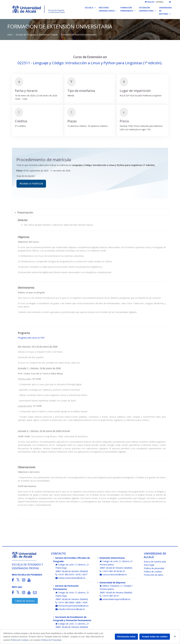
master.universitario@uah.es (71, 578)
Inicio (10, 35)
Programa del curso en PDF (31, 338)
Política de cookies (153, 572)
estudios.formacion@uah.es (70, 609)
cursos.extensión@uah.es (113, 575)
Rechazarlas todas (126, 637)
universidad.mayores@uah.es (115, 599)
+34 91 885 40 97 (109, 596)
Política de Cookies (20, 640)
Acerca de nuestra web (155, 562)
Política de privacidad (154, 568)
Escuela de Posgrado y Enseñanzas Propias (37, 35)
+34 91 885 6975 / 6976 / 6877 (71, 575)
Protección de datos (154, 575)
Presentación (24, 213)
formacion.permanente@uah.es (72, 606)
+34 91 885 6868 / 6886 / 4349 (71, 602)
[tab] (90, 213)
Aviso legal (149, 565)
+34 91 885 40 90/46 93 (112, 571)
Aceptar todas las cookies (155, 637)
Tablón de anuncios (25, 601)
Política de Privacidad (51, 640)
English (150, 2)
